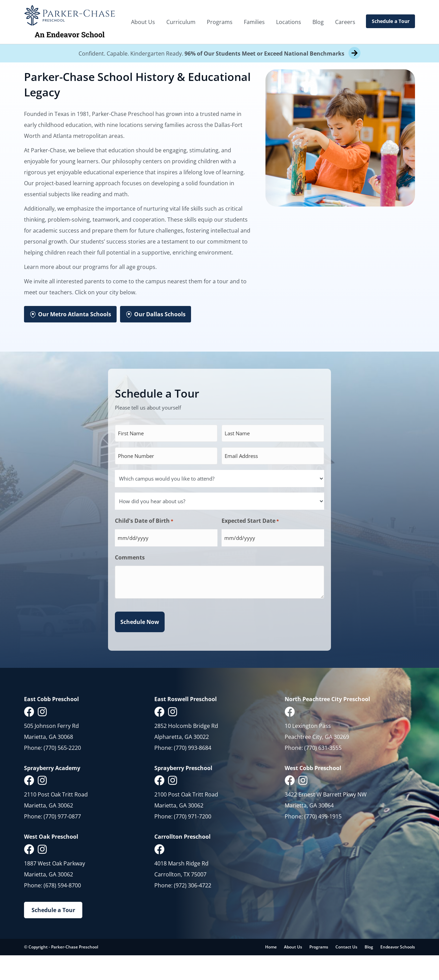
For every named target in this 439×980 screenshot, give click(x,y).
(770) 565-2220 (62, 772)
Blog (318, 22)
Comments (130, 582)
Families (254, 22)
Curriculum (181, 22)
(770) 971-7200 (193, 841)
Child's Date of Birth (144, 546)
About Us (143, 22)
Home (271, 972)
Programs (220, 22)
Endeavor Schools (398, 972)
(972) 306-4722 (193, 910)
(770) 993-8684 (193, 772)
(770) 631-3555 (323, 772)
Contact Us (346, 972)
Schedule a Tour (391, 21)
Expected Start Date (250, 546)
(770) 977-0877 (62, 841)
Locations (289, 22)
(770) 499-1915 (323, 841)
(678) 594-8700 (62, 910)
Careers (345, 22)
